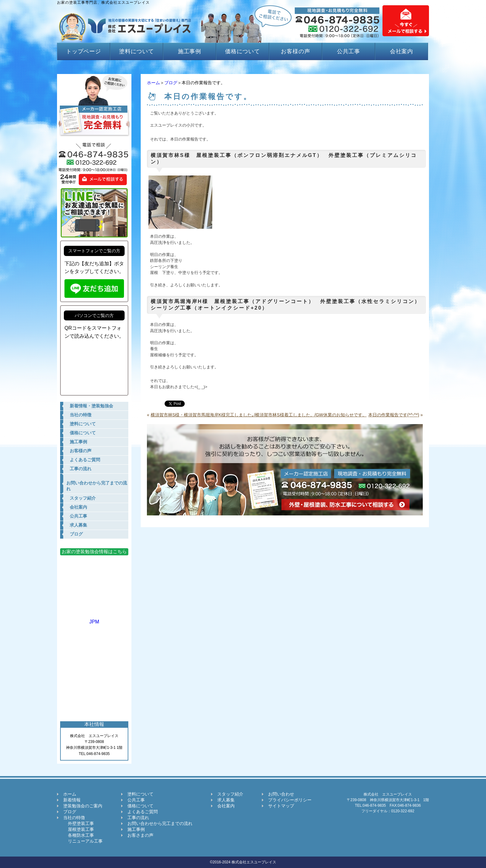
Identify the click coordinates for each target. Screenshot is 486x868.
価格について (243, 51)
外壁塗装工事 (79, 823)
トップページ (84, 51)
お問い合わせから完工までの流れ (160, 823)
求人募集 (226, 800)
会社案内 (402, 51)
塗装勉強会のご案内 (83, 806)
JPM (94, 619)
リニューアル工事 (83, 841)
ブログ (171, 83)
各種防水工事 (79, 835)
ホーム (153, 83)
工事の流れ (138, 818)
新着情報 (72, 800)
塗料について (137, 51)
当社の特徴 (74, 818)
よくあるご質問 (143, 812)
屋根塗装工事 (79, 829)
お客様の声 (296, 51)
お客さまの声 (140, 835)
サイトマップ (281, 806)
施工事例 (190, 51)
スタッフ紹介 (230, 794)
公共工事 (349, 51)
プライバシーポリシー (290, 800)
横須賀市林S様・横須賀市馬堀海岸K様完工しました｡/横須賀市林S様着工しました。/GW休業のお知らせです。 (259, 415)
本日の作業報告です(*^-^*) (394, 415)
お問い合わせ (281, 794)
